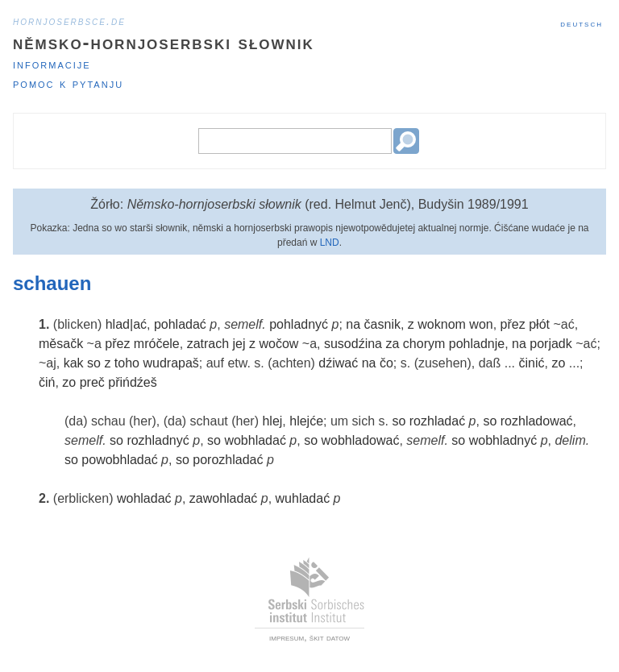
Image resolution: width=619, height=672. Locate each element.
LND (330, 243)
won (481, 324)
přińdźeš (132, 382)
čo (386, 363)
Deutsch (582, 23)
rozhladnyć (158, 440)
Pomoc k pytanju (68, 83)
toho (127, 363)
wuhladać (303, 498)
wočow (278, 344)
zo (558, 363)
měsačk (61, 344)
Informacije (52, 64)
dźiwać (338, 363)
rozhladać (437, 421)
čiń (47, 382)
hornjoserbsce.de (69, 21)
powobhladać (119, 460)
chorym (424, 344)
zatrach (208, 344)
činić (531, 363)
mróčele (157, 344)
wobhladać (255, 440)
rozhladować (537, 421)
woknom (442, 324)
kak (74, 363)
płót (539, 324)
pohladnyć (299, 324)
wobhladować (360, 440)
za (392, 344)
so (94, 363)
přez (513, 324)
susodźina (353, 344)
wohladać (144, 498)
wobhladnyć (503, 440)
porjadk (550, 344)
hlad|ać (126, 324)
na (353, 324)
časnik (382, 324)
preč (92, 382)
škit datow (330, 637)
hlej (272, 421)
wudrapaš (170, 363)
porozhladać (228, 460)
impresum (287, 637)
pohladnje (477, 344)
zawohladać (224, 498)
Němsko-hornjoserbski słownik (164, 42)
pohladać (180, 324)
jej (239, 344)
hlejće (306, 421)
